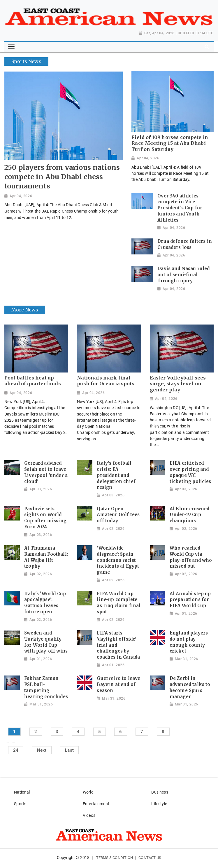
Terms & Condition (115, 858)
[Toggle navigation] (11, 47)
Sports (20, 804)
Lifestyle (159, 804)
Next (42, 750)
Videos (89, 815)
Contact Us (150, 858)
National (22, 792)
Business (160, 792)
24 (16, 750)
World (88, 792)
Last (69, 750)
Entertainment (96, 804)
